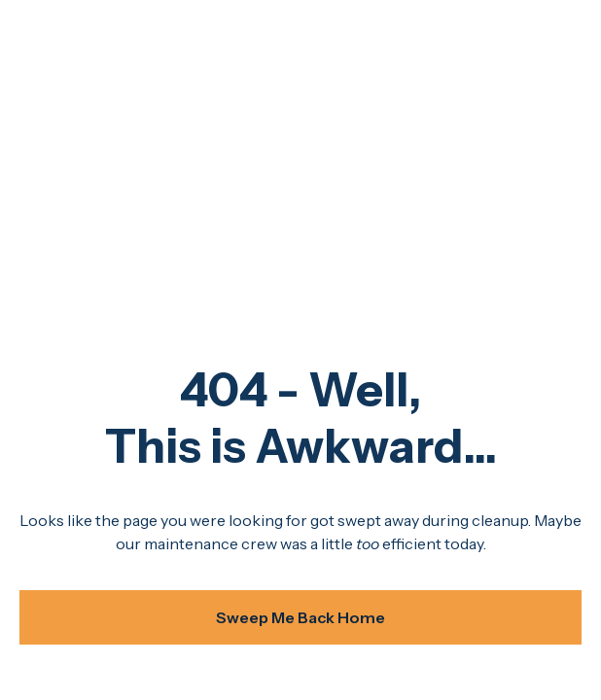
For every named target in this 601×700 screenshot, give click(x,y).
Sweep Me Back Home (300, 617)
